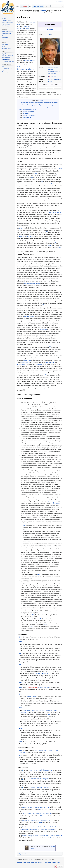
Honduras (22, 237)
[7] (43, 230)
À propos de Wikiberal (37, 862)
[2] (32, 177)
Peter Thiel (39, 364)
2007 (36, 173)
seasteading (26, 362)
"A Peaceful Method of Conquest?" (40, 787)
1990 (21, 642)
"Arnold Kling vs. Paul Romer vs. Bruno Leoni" (36, 813)
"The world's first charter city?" (38, 779)
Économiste (50, 30)
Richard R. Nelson (31, 697)
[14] (46, 375)
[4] (51, 183)
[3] (42, 181)
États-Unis (54, 77)
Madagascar (31, 237)
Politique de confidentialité (23, 862)
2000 (18, 67)
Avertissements (47, 862)
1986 (21, 637)
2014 (51, 401)
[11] (43, 305)
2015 (21, 742)
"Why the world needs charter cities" (40, 770)
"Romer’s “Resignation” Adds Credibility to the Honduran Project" (41, 835)
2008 (33, 615)
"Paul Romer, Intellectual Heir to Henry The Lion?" (37, 820)
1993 (21, 664)
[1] (57, 175)
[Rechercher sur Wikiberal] (57, 6)
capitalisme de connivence (32, 283)
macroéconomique (30, 61)
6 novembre (32, 22)
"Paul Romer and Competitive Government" (35, 807)
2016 (46, 625)
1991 (21, 653)
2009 (60, 169)
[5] (24, 203)
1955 (50, 35)
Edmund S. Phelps (44, 687)
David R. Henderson (42, 674)
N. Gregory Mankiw (32, 687)
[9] (56, 243)
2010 (32, 627)
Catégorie (20, 853)
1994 (21, 683)
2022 (30, 535)
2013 (24, 525)
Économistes (28, 853)
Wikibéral (44, 10)
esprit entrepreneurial (55, 212)
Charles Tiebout (29, 317)
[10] (39, 296)
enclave (36, 496)
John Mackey (50, 362)
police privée (43, 329)
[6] (48, 227)
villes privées (27, 360)
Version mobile (56, 862)
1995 (21, 687)
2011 (49, 245)
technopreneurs (58, 388)
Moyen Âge (52, 502)
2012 (60, 247)
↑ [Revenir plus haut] (21, 401)
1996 (21, 694)
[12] (45, 335)
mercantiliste (56, 504)
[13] (50, 347)
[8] (47, 232)
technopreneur (21, 364)
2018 (28, 28)
